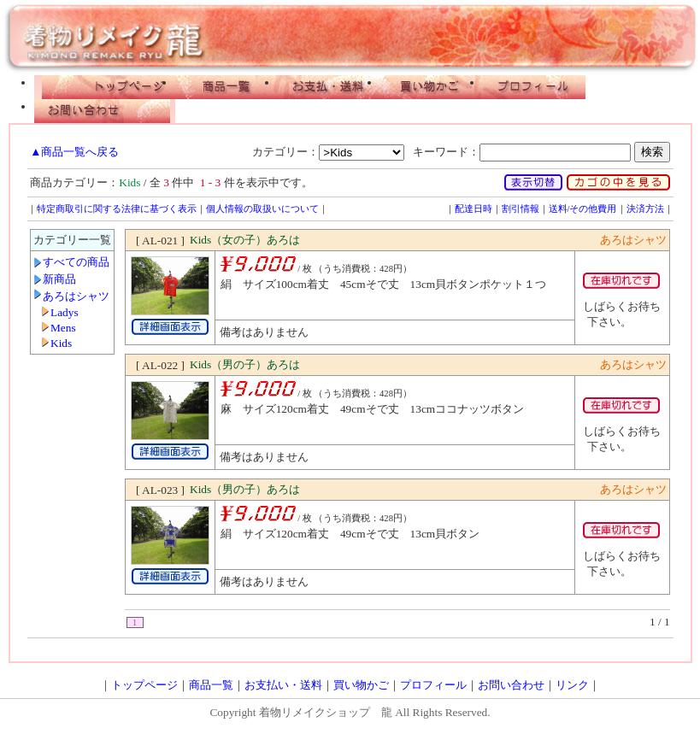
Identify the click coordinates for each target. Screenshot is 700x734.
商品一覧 (226, 87)
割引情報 (521, 209)
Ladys (65, 312)
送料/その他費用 (583, 209)
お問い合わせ (105, 111)
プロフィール (534, 87)
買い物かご (432, 87)
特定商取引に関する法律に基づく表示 (117, 209)
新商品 (59, 279)
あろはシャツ (76, 296)
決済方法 (645, 209)
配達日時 (474, 209)
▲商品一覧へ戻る (74, 152)
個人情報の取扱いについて (262, 209)
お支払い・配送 (329, 87)
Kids (61, 343)
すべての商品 (76, 262)
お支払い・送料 (283, 685)
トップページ (105, 87)
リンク (572, 685)
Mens (63, 328)
